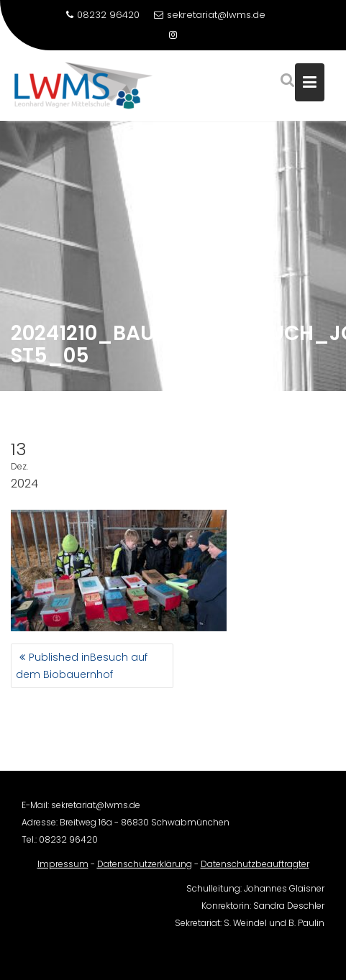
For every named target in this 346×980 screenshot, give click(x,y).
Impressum (63, 870)
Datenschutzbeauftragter (255, 870)
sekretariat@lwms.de (210, 15)
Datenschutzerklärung (145, 870)
